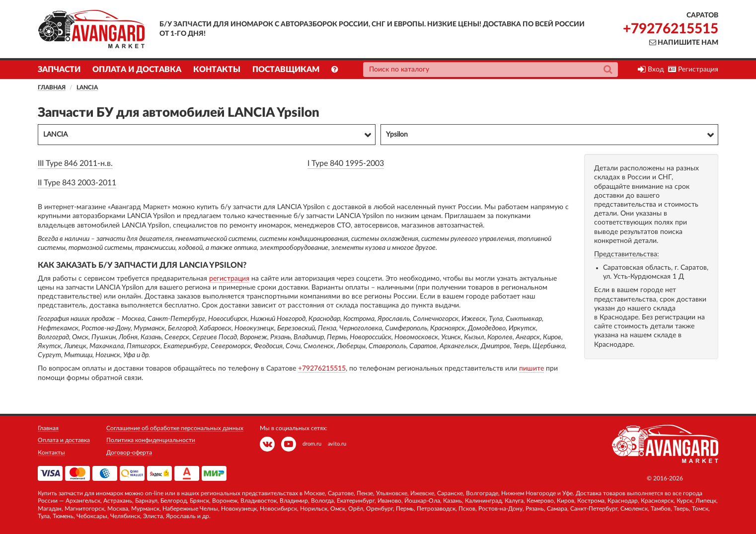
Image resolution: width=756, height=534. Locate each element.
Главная (52, 87)
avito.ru (337, 444)
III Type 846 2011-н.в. (75, 163)
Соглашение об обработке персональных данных (175, 428)
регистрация (229, 279)
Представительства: (627, 254)
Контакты (217, 70)
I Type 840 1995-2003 (346, 163)
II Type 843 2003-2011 (77, 183)
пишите (531, 369)
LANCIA (87, 87)
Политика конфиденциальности (151, 440)
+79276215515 (671, 29)
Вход (651, 70)
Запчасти (59, 70)
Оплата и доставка (137, 70)
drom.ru (312, 444)
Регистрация (693, 70)
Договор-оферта (129, 453)
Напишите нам (684, 43)
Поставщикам (286, 70)
